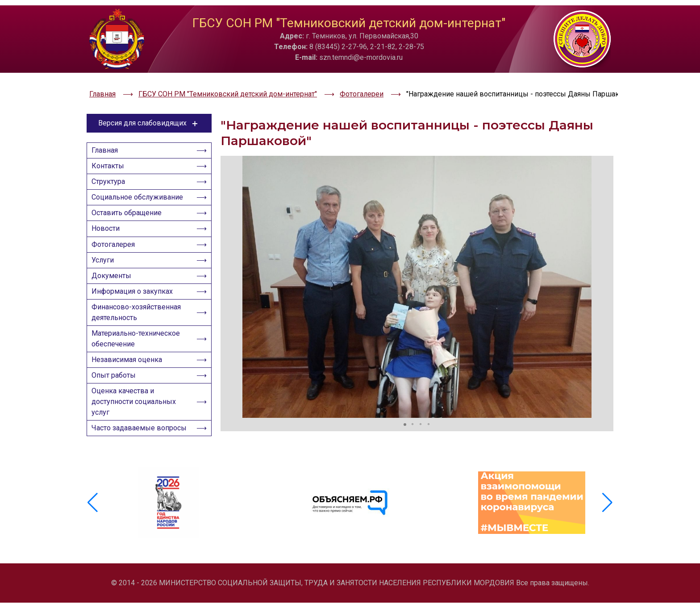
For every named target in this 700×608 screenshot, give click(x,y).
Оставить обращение (129, 204)
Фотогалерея (116, 241)
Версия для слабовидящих (149, 102)
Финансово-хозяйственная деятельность (139, 319)
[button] (229, 265)
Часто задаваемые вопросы (126, 454)
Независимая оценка (129, 372)
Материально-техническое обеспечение (138, 348)
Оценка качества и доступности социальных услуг (136, 419)
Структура (111, 168)
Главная (107, 131)
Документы (114, 277)
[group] (169, 519)
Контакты (110, 149)
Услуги (105, 259)
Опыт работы (116, 390)
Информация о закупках (135, 296)
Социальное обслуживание (140, 186)
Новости (108, 223)
